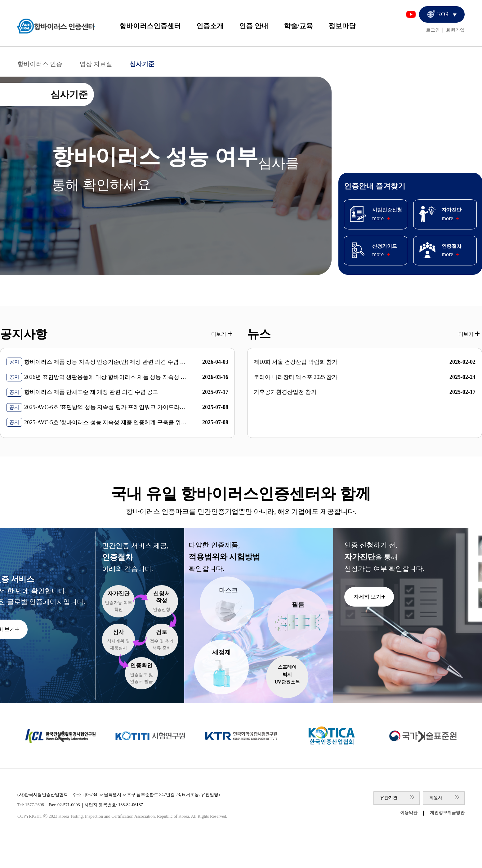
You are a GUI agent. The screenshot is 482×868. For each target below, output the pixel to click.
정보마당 (342, 26)
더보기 (219, 334)
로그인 (433, 30)
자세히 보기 (367, 597)
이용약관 (409, 813)
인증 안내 (254, 26)
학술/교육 (298, 26)
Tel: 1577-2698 (31, 805)
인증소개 (210, 26)
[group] (150, 736)
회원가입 (455, 30)
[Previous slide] (61, 737)
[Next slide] (421, 737)
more (378, 218)
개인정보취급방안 (447, 813)
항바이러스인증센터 (150, 26)
